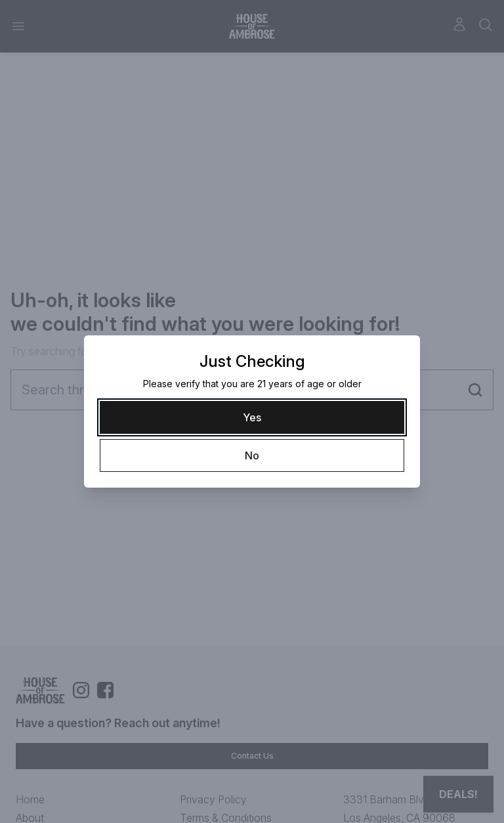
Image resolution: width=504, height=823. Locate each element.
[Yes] (252, 417)
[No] (252, 455)
